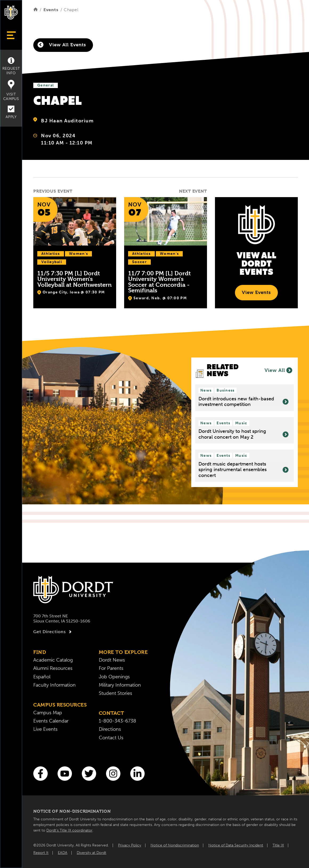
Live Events (45, 729)
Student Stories (115, 693)
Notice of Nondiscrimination (175, 845)
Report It (41, 853)
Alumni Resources (53, 668)
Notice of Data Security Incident (236, 845)
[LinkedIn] (137, 774)
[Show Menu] (11, 35)
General (46, 85)
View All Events (62, 45)
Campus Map (48, 713)
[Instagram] (113, 774)
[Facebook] (40, 774)
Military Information (120, 685)
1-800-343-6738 (117, 721)
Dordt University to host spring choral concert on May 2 (243, 434)
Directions (110, 729)
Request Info (11, 66)
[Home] (36, 10)
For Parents (111, 668)
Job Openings (114, 677)
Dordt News (112, 660)
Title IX (278, 845)
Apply (11, 112)
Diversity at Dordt (92, 853)
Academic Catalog (53, 660)
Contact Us (111, 738)
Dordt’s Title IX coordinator (69, 830)
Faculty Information (54, 685)
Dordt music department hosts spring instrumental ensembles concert (243, 470)
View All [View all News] (278, 370)
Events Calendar (51, 721)
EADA (63, 853)
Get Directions (53, 632)
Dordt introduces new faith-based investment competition (243, 402)
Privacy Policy (130, 845)
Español (42, 677)
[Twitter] (89, 774)
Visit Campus (11, 90)
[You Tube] (65, 774)
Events (51, 10)
